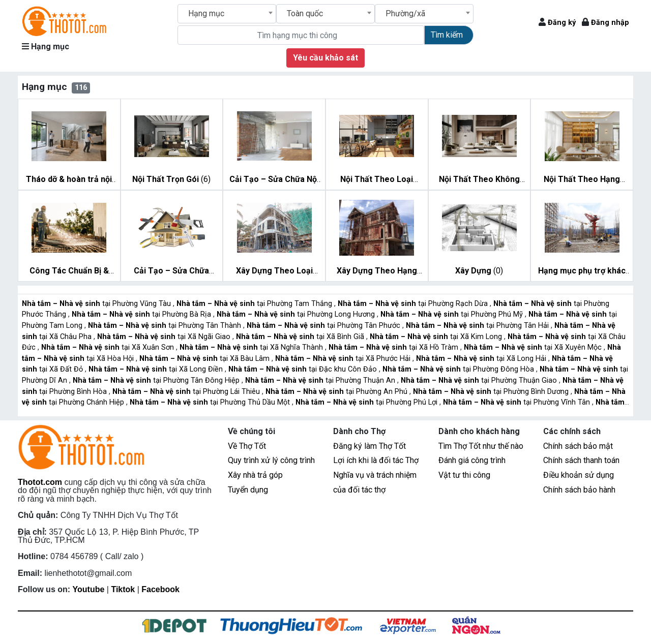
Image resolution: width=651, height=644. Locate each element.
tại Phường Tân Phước (324, 326)
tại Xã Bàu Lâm (205, 359)
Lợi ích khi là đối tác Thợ (376, 460)
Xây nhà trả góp (255, 475)
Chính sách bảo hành (579, 490)
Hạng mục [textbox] (206, 13)
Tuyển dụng (248, 490)
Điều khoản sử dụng (579, 475)
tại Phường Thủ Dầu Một (211, 402)
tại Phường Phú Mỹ (453, 314)
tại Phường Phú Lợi (367, 402)
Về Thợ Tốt (247, 446)
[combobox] (227, 14)
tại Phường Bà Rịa (142, 314)
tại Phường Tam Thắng (255, 304)
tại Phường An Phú (337, 392)
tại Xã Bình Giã (301, 337)
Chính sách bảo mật (578, 446)
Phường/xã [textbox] (405, 13)
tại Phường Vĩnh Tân (517, 402)
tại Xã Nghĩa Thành (252, 347)
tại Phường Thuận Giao (480, 380)
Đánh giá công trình (472, 460)
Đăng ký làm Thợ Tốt (369, 446)
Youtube (89, 589)
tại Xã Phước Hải (344, 359)
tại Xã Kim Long (437, 337)
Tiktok (123, 589)
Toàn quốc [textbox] (305, 13)
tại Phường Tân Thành (166, 326)
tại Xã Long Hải (482, 359)
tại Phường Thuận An (321, 380)
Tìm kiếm (447, 35)
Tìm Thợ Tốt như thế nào (481, 446)
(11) (379, 180)
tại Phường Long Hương (297, 314)
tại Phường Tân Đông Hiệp (157, 380)
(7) (71, 180)
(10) (72, 271)
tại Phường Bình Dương (492, 392)
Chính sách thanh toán (581, 460)
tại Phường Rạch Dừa (414, 304)
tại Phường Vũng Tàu (97, 304)
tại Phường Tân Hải (478, 326)
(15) (584, 180)
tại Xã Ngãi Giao (165, 337)
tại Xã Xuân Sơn (109, 347)
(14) (482, 180)
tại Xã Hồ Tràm (394, 347)
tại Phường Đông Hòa (459, 369)
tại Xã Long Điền (157, 369)
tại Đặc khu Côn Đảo (304, 369)
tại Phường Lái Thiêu (187, 392)
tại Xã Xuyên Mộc (534, 347)
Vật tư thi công (464, 475)
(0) (479, 271)
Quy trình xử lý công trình (271, 460)
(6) (171, 179)
